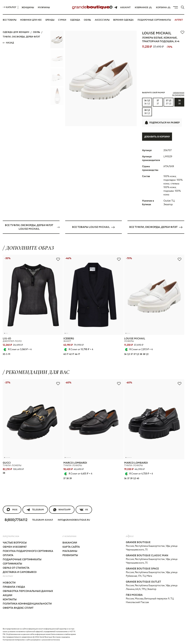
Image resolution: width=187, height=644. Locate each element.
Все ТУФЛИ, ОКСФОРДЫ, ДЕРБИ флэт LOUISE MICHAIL (32, 227)
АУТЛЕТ (179, 20)
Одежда (75, 20)
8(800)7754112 (16, 520)
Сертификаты (12, 564)
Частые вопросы (15, 543)
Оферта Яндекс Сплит (18, 608)
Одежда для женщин (16, 32)
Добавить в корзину (157, 137)
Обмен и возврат (15, 547)
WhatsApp (62, 509)
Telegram (35, 509)
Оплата (8, 555)
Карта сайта (71, 547)
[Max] (111, 7)
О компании (69, 536)
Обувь (87, 20)
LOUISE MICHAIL (157, 33)
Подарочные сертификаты (154, 20)
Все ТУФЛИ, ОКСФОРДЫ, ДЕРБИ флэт (156, 227)
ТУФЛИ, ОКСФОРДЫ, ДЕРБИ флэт (21, 37)
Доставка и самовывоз (20, 572)
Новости (9, 583)
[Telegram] (116, 7)
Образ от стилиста (16, 568)
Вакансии (70, 543)
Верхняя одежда (123, 20)
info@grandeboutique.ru (74, 520)
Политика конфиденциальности (27, 604)
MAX (12, 509)
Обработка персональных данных (28, 591)
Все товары (10, 20)
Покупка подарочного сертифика (28, 551)
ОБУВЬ (36, 32)
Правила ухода (14, 587)
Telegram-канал (43, 520)
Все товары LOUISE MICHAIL (93, 227)
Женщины (28, 8)
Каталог (9, 7)
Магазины (70, 551)
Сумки (62, 20)
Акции (7, 595)
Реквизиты (70, 555)
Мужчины (44, 8)
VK (84, 509)
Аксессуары (102, 20)
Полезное (8, 576)
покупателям (11, 536)
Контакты (10, 599)
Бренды (50, 20)
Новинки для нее (31, 20)
